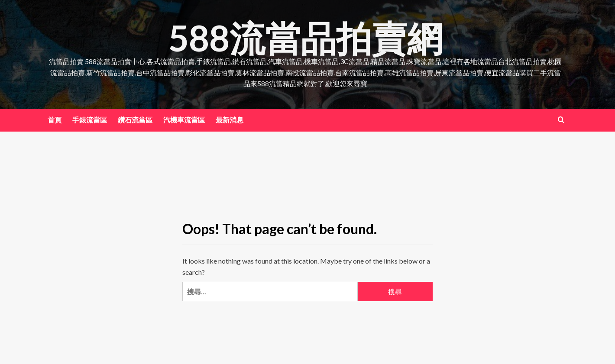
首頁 (55, 120)
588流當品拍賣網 (306, 37)
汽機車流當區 (184, 120)
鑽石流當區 (135, 120)
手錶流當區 (90, 120)
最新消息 (230, 120)
